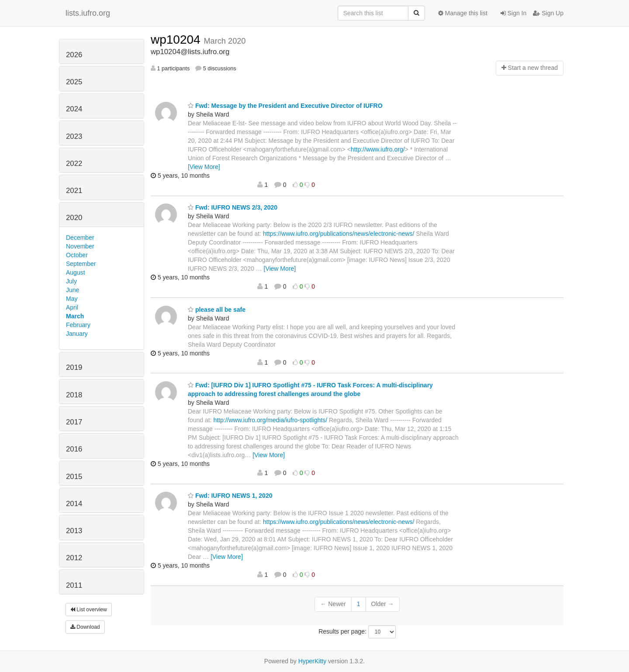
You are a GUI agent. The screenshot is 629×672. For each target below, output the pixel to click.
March (75, 316)
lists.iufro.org (88, 13)
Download (85, 627)
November (80, 246)
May (72, 299)
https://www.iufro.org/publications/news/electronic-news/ (339, 234)
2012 (74, 558)
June (73, 290)
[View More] (204, 167)
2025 (74, 82)
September (81, 264)
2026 (74, 55)
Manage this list (463, 13)
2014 (74, 504)
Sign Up (548, 13)
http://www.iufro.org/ (378, 149)
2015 (74, 477)
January (77, 334)
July (71, 281)
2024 (74, 109)
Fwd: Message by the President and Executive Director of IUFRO (285, 106)
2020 (74, 218)
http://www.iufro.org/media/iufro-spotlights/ (270, 420)
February (78, 325)
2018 (74, 395)
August (76, 272)
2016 (74, 449)
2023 (74, 136)
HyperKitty (313, 661)
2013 (74, 531)
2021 (74, 191)
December (80, 238)
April (72, 307)
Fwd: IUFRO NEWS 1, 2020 (230, 496)
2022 (74, 164)
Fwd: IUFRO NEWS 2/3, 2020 (233, 207)
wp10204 (177, 40)
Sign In (513, 13)
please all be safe (217, 310)
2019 (74, 367)
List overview (89, 610)
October (77, 255)
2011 (74, 585)
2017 (74, 422)
